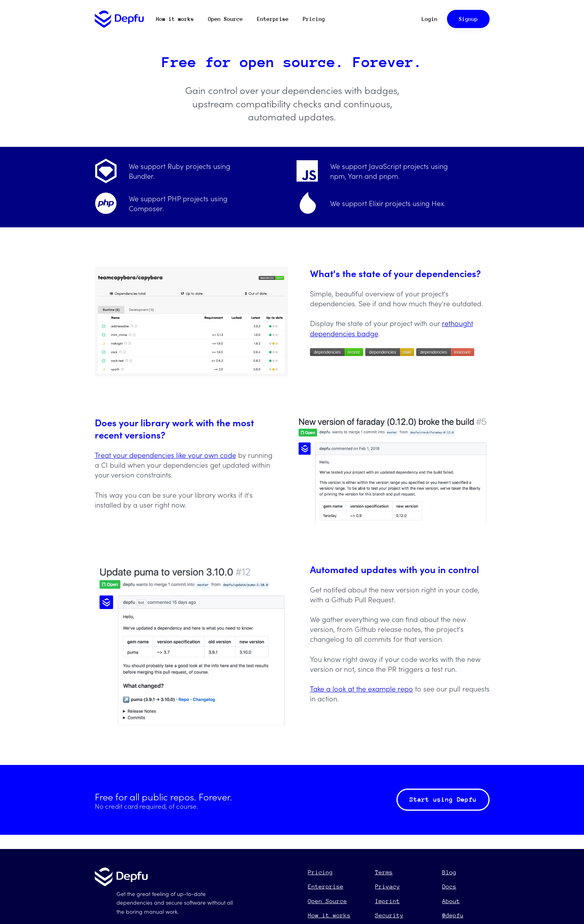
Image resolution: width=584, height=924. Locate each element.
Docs (449, 886)
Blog (449, 872)
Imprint (388, 901)
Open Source (225, 19)
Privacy (388, 886)
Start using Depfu (443, 799)
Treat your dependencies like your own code (165, 455)
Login (430, 19)
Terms (384, 872)
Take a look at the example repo (361, 689)
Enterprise (273, 19)
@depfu (453, 915)
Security (389, 915)
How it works (175, 19)
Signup (468, 19)
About (451, 901)
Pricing (314, 19)
